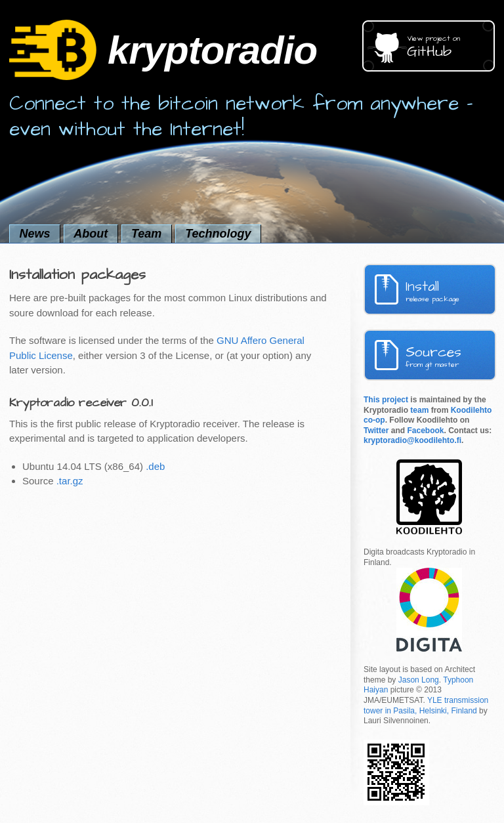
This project (386, 400)
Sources (451, 356)
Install (451, 290)
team (419, 410)
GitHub (451, 48)
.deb (155, 466)
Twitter (376, 431)
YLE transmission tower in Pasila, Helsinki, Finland (426, 706)
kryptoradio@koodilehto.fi (412, 440)
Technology (218, 234)
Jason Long (419, 680)
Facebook (425, 431)
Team (146, 234)
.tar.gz (70, 481)
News (34, 234)
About (91, 234)
